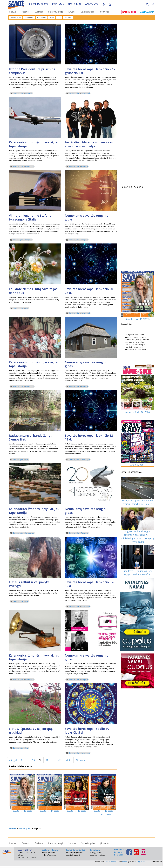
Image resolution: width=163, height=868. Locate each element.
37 (47, 760)
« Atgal (13, 760)
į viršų (68, 760)
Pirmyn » (80, 760)
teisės (125, 862)
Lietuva (13, 12)
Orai (59, 17)
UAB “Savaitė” (111, 862)
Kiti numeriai (106, 814)
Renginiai (68, 17)
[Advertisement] (138, 63)
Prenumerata (39, 4)
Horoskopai (42, 17)
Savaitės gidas (88, 12)
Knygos (72, 12)
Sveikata (39, 12)
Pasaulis (26, 12)
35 (33, 760)
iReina (142, 862)
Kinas (52, 17)
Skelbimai (75, 4)
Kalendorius (29, 17)
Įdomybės (104, 12)
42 (59, 760)
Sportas (72, 843)
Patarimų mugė (56, 12)
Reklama (58, 4)
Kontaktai (92, 4)
